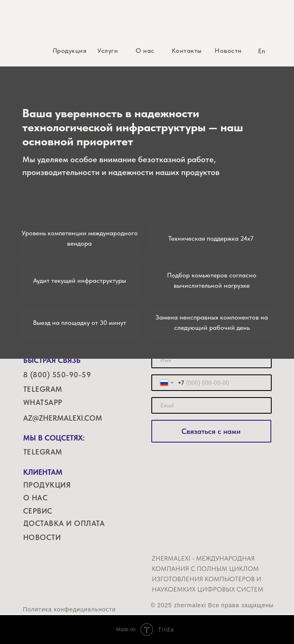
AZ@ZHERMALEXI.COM (63, 418)
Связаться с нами (211, 431)
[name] (212, 360)
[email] (212, 405)
